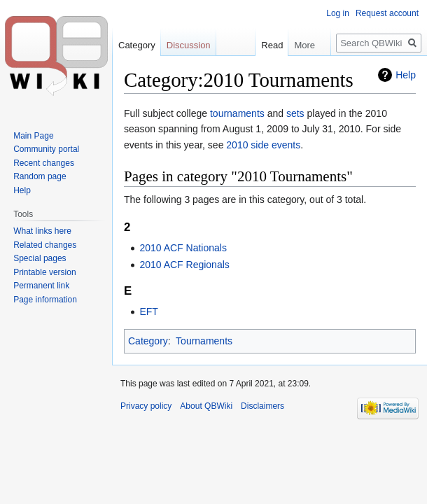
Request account (387, 13)
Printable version (44, 272)
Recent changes (44, 163)
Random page (40, 176)
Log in (338, 13)
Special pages (40, 258)
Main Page (33, 136)
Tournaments (204, 341)
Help (406, 75)
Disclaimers (262, 406)
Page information (45, 300)
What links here (42, 231)
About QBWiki (206, 406)
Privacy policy (146, 406)
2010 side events (263, 145)
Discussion (189, 45)
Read (268, 45)
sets (295, 113)
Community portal (46, 149)
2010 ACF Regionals (184, 265)
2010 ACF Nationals (183, 248)
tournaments (237, 113)
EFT (148, 311)
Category (148, 341)
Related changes (45, 245)
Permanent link (41, 286)
